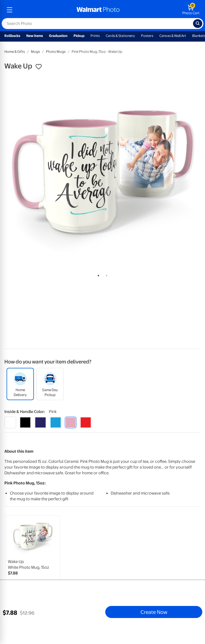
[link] (33, 555)
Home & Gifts (15, 52)
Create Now (154, 612)
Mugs (35, 52)
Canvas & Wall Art (173, 36)
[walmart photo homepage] (98, 10)
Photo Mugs (56, 52)
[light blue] (56, 422)
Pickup (79, 36)
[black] (25, 422)
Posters (147, 36)
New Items (35, 36)
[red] (86, 422)
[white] (10, 422)
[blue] (40, 422)
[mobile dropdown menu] (10, 10)
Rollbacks (12, 36)
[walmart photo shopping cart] (191, 10)
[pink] (71, 422)
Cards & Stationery (120, 36)
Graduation (58, 36)
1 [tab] (97, 275)
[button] (39, 67)
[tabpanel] (102, 172)
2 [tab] (106, 275)
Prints (95, 36)
